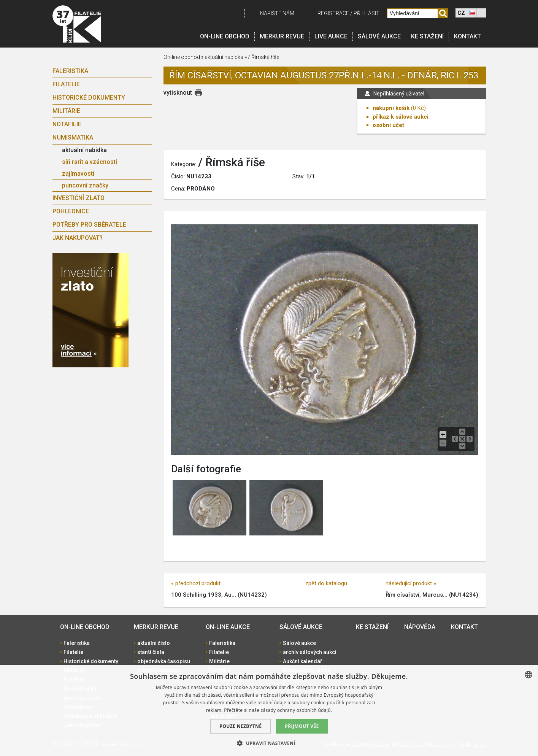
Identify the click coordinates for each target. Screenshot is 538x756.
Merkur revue (282, 36)
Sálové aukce (379, 36)
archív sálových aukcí (310, 652)
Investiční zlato (79, 198)
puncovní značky (85, 185)
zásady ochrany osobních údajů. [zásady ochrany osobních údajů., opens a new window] (297, 710)
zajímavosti (78, 174)
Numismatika (73, 137)
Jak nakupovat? (78, 238)
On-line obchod (225, 36)
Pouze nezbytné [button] (240, 726)
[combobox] (528, 675)
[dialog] (269, 711)
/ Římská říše (263, 57)
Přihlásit (367, 13)
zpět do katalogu (326, 583)
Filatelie (66, 84)
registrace (333, 13)
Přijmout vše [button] (302, 726)
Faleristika (70, 71)
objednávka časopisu (164, 661)
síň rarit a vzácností (90, 162)
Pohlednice (71, 211)
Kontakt (467, 36)
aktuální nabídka (84, 150)
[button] (269, 743)
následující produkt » (411, 583)
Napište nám (277, 13)
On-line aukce (228, 627)
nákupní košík (391, 108)
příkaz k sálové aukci (401, 117)
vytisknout (178, 93)
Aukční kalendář (302, 661)
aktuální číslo (154, 643)
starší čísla (151, 652)
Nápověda (420, 627)
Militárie (66, 111)
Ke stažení (427, 36)
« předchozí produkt (196, 583)
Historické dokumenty (89, 98)
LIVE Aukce (331, 36)
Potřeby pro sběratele (89, 225)
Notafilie (67, 124)
